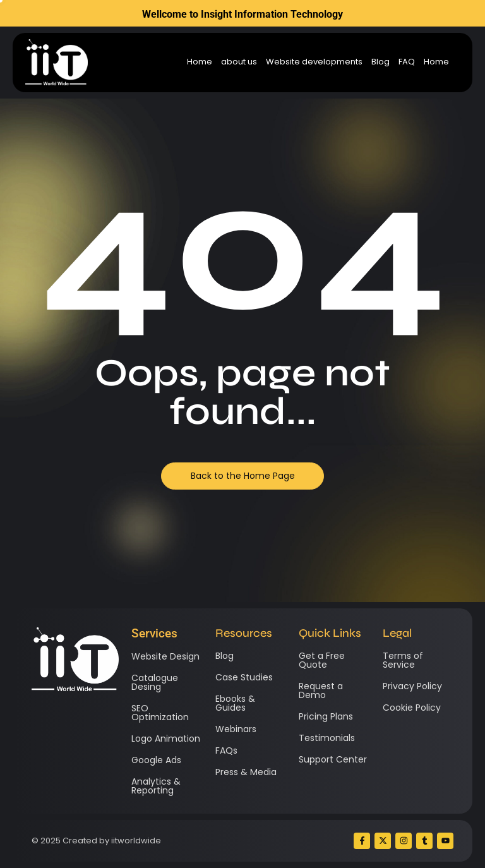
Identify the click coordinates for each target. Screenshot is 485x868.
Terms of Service (403, 660)
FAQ (407, 62)
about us (239, 62)
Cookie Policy (412, 708)
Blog (380, 62)
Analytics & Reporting (156, 786)
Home (200, 62)
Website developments (314, 62)
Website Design (165, 656)
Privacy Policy (412, 686)
